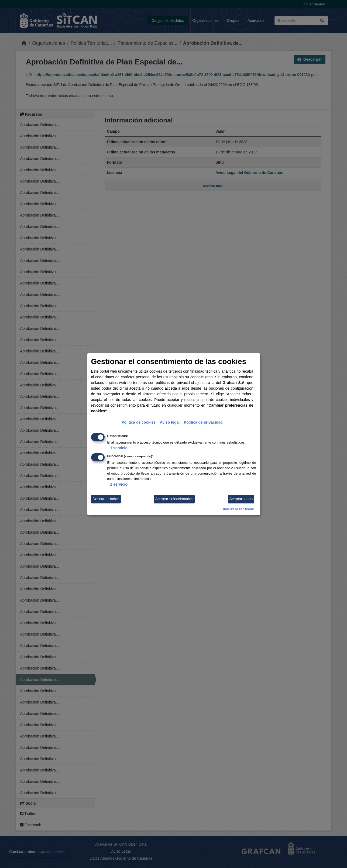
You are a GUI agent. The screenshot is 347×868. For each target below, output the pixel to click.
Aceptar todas (241, 499)
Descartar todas (106, 499)
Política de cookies (139, 422)
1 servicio (118, 448)
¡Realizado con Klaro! (238, 509)
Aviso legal (170, 422)
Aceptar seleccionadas (174, 499)
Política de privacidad (203, 422)
